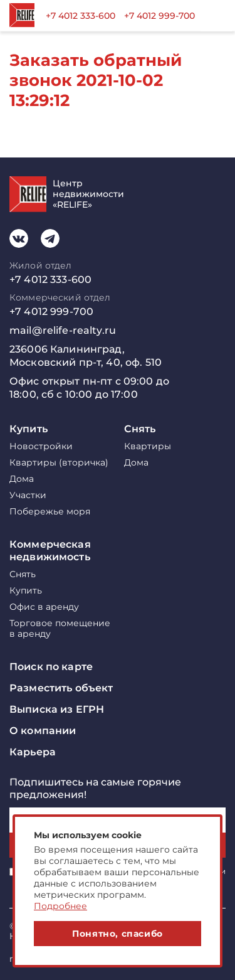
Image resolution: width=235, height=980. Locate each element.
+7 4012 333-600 (81, 16)
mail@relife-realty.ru (63, 330)
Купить (29, 429)
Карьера (33, 752)
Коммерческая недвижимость (50, 551)
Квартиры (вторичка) (59, 463)
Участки (28, 495)
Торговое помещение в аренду (60, 629)
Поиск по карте (51, 667)
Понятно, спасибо (118, 934)
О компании (43, 731)
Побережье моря (50, 512)
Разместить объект (61, 688)
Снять (140, 429)
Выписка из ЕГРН (57, 709)
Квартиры (148, 446)
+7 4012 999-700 (159, 16)
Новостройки (41, 446)
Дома (22, 479)
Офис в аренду (44, 607)
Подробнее (60, 906)
